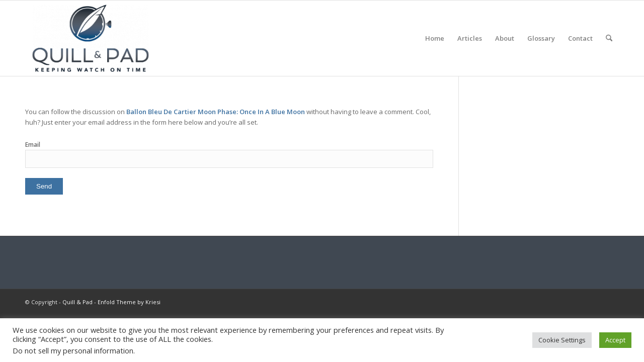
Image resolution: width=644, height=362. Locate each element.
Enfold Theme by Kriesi (129, 302)
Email (33, 145)
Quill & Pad (77, 302)
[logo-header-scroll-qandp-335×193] (91, 38)
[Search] (609, 38)
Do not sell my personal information (73, 350)
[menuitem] (435, 38)
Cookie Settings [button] (562, 340)
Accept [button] (615, 340)
